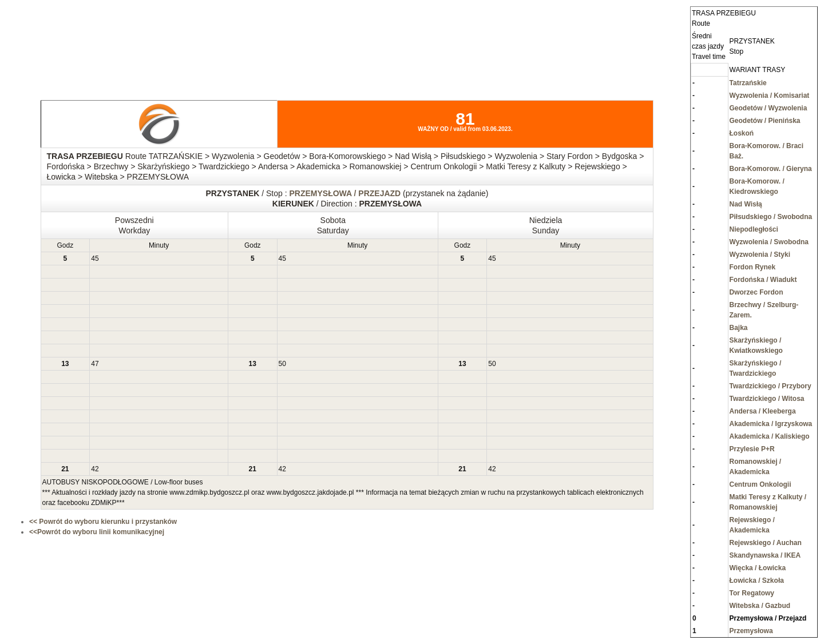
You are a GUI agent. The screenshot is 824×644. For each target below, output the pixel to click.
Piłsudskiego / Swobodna (771, 217)
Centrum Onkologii (760, 484)
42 (95, 469)
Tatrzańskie (748, 83)
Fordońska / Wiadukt (763, 280)
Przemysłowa (751, 631)
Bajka (739, 328)
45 (95, 259)
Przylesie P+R (752, 449)
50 (282, 364)
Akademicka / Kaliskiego (770, 436)
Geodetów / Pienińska (765, 121)
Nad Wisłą (746, 204)
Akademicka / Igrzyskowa (771, 424)
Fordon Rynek (753, 267)
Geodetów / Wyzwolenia (768, 108)
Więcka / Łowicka (758, 568)
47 (95, 364)
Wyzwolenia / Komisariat (770, 96)
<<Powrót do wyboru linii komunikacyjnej (97, 532)
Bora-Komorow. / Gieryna (771, 169)
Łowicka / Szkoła (757, 581)
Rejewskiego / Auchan (766, 543)
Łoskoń (742, 133)
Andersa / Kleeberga (763, 411)
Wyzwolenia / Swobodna (769, 242)
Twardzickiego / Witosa (767, 399)
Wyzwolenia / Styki (760, 255)
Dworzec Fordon (756, 292)
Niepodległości (754, 229)
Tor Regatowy (752, 593)
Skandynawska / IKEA (765, 555)
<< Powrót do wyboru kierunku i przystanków (103, 522)
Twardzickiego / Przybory (770, 386)
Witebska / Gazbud (760, 606)
